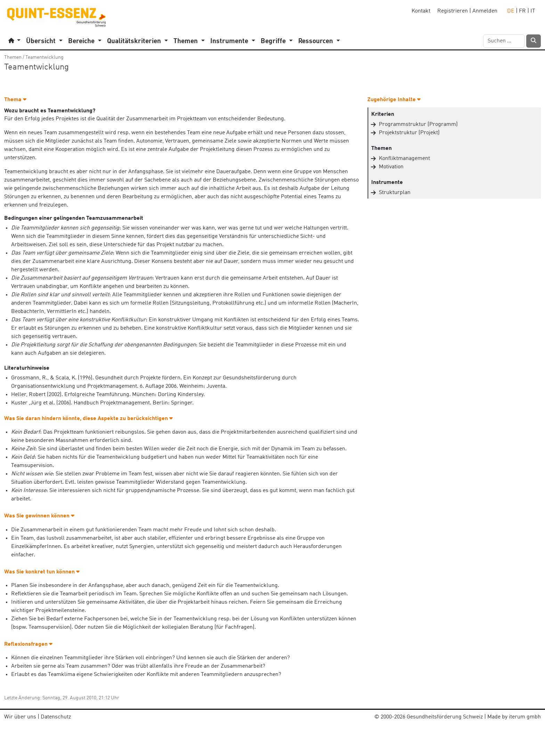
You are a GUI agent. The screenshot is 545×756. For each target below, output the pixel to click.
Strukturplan (395, 193)
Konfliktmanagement (404, 159)
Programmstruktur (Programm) (418, 124)
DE (511, 11)
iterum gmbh (525, 717)
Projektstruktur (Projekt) (409, 133)
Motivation (391, 167)
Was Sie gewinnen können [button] (39, 516)
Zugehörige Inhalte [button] (394, 100)
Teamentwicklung (44, 57)
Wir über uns (20, 717)
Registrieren (453, 11)
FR (522, 11)
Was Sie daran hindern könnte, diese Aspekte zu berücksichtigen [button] (88, 419)
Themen (13, 57)
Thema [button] (15, 100)
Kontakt (421, 11)
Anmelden (485, 11)
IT (533, 11)
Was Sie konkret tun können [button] (42, 572)
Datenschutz (56, 717)
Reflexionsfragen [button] (28, 644)
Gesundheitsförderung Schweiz (445, 717)
